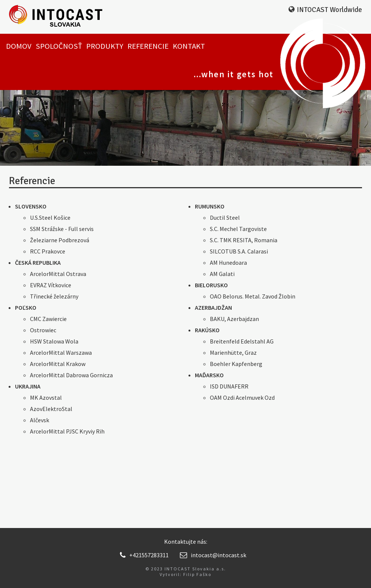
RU (356, 22)
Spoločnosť (59, 46)
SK (328, 22)
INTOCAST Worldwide (329, 10)
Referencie (148, 46)
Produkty (105, 46)
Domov (19, 46)
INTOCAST (64, 17)
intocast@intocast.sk (213, 555)
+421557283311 (144, 555)
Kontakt (189, 46)
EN (342, 22)
